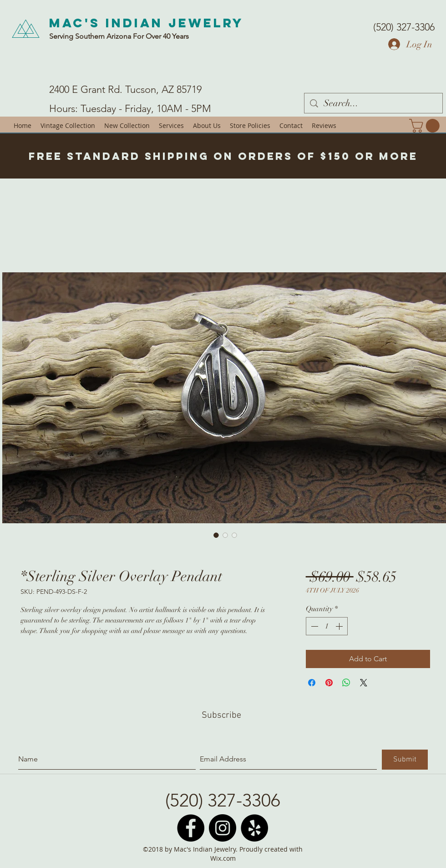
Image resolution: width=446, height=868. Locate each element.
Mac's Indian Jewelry (147, 23)
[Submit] (405, 760)
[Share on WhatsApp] (346, 683)
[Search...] (373, 103)
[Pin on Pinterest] (329, 683)
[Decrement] (314, 626)
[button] (426, 126)
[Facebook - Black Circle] (191, 828)
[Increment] (340, 626)
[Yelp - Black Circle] (254, 828)
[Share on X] (364, 683)
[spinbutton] (327, 626)
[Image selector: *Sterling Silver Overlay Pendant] (216, 535)
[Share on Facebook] (312, 683)
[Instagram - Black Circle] (223, 828)
